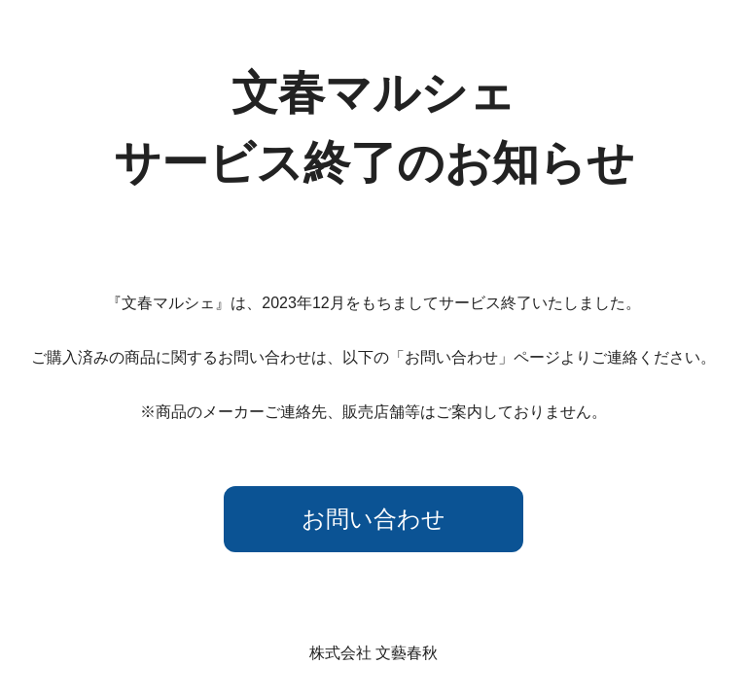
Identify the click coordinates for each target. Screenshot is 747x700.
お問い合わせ (373, 519)
